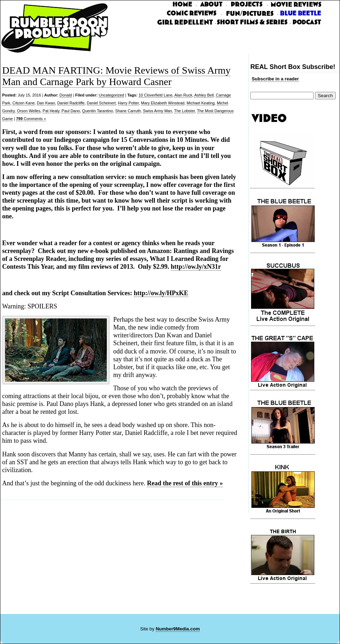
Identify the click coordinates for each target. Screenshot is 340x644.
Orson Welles (29, 111)
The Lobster (185, 111)
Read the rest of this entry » (185, 483)
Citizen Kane (24, 103)
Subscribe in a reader (275, 79)
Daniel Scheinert (101, 103)
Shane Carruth (128, 111)
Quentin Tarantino (98, 111)
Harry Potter (128, 103)
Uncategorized (111, 95)
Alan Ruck (183, 95)
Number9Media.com (178, 629)
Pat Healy (51, 111)
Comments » (31, 119)
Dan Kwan (46, 103)
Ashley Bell (204, 95)
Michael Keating (201, 103)
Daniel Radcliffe (71, 103)
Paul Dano (71, 111)
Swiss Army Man (157, 111)
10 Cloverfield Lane (156, 95)
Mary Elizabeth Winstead (163, 103)
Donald (66, 95)
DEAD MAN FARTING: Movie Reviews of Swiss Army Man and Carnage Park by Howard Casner (116, 76)
